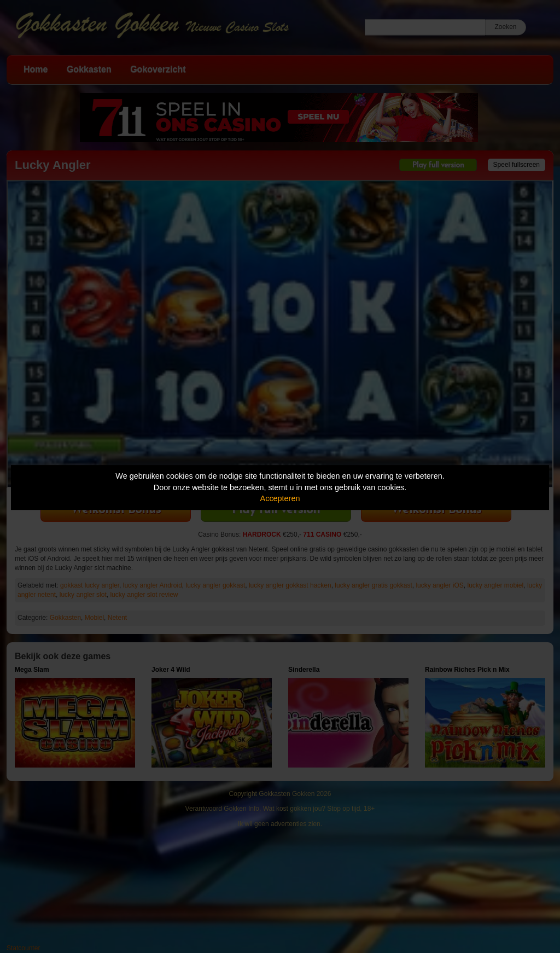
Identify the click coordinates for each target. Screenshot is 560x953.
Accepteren (280, 498)
